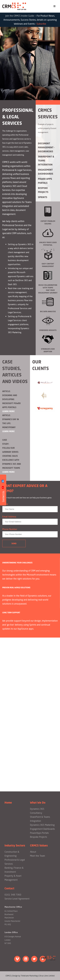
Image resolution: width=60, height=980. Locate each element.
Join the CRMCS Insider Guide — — (30, 20)
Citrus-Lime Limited (47, 976)
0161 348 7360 (13, 895)
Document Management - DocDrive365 (46, 147)
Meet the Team (37, 856)
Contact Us (3, 496)
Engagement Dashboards (45, 172)
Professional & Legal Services (15, 862)
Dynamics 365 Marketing (42, 825)
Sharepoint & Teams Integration (46, 161)
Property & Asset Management (13, 878)
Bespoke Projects (43, 190)
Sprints (43, 197)
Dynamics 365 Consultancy (37, 811)
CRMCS (14, 6)
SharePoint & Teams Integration (40, 819)
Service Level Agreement (17, 899)
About (33, 852)
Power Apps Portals (45, 181)
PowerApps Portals (39, 833)
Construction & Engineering (12, 854)
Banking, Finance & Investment (14, 870)
